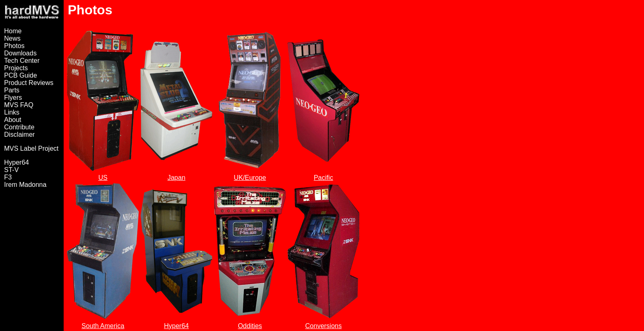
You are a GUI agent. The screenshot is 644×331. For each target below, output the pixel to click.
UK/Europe (250, 178)
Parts (12, 90)
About (13, 120)
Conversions (323, 326)
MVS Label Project (31, 148)
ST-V (11, 170)
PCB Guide (21, 75)
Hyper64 (16, 162)
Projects (16, 68)
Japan (177, 178)
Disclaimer (20, 134)
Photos (14, 46)
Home (13, 31)
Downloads (20, 53)
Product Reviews (29, 83)
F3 (8, 177)
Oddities (250, 326)
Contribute (19, 127)
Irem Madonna (25, 185)
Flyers (13, 98)
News (12, 38)
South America (103, 326)
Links (12, 112)
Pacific (323, 178)
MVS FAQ (19, 105)
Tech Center (22, 61)
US (103, 178)
